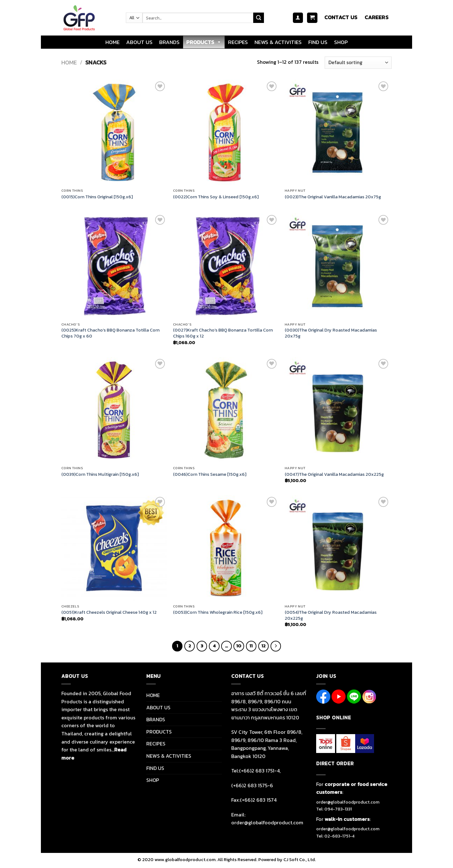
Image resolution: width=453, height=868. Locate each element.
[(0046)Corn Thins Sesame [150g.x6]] (226, 410)
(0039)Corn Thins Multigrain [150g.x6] (100, 474)
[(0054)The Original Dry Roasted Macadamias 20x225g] (337, 548)
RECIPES (238, 42)
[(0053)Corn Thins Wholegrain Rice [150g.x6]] (226, 548)
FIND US (318, 42)
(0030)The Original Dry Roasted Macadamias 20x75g (331, 333)
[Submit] (259, 18)
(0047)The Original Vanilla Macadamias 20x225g (334, 474)
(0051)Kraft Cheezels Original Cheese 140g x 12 (109, 612)
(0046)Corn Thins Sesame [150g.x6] (210, 474)
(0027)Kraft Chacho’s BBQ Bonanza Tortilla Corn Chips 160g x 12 (223, 333)
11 (251, 646)
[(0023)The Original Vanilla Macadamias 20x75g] (337, 132)
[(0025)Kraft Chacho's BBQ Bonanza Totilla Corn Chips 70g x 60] (114, 266)
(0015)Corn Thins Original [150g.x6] (97, 197)
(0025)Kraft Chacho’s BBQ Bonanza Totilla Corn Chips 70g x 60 (110, 333)
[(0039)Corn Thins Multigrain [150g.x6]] (114, 410)
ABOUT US (139, 42)
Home (69, 62)
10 (239, 646)
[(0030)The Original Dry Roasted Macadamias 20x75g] (337, 266)
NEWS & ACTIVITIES (278, 42)
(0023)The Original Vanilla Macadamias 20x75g (333, 197)
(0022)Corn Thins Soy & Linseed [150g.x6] (216, 197)
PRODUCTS (204, 42)
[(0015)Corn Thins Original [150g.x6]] (114, 132)
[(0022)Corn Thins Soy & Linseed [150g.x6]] (226, 132)
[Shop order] (358, 63)
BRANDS (169, 42)
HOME (112, 42)
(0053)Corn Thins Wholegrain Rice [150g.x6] (218, 612)
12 (263, 646)
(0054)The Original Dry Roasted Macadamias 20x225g (331, 615)
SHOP (341, 42)
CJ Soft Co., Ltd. (300, 860)
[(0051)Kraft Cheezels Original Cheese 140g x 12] (114, 548)
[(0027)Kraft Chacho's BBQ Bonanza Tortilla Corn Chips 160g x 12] (226, 266)
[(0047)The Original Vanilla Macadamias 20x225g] (337, 410)
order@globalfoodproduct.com (348, 802)
